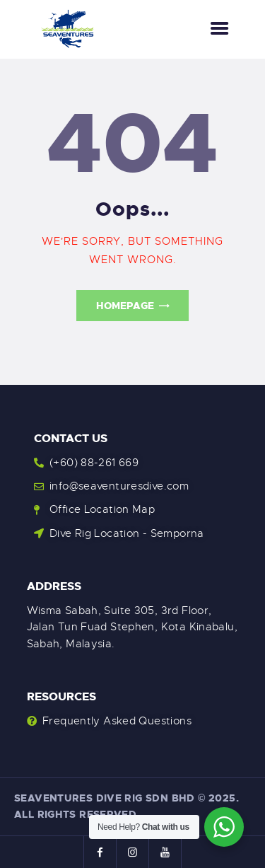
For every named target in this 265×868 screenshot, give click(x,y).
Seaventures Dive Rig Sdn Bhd (105, 798)
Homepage (125, 306)
